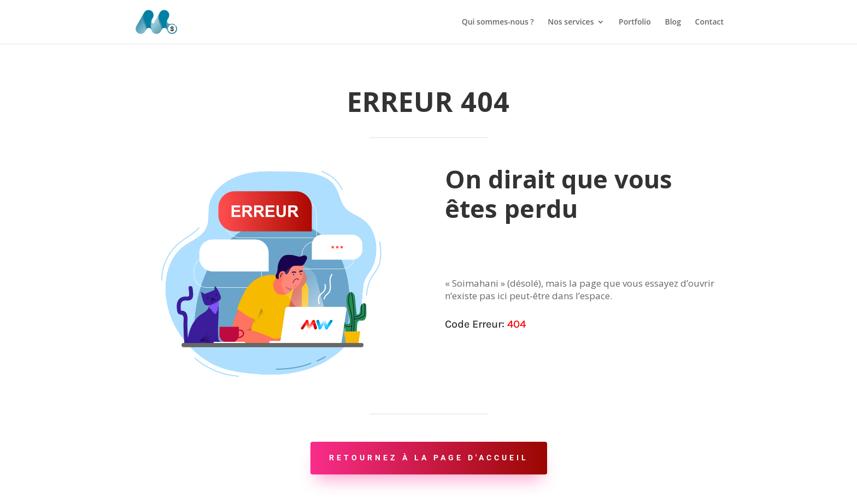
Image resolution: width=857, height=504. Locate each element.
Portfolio (635, 22)
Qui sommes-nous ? (498, 22)
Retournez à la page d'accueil (429, 458)
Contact (709, 22)
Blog (673, 22)
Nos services (571, 22)
